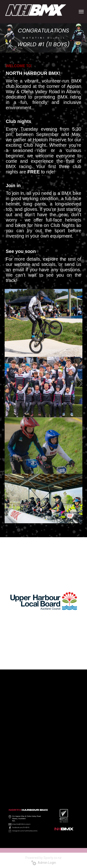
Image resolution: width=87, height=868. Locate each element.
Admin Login (44, 863)
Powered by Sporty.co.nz (43, 858)
